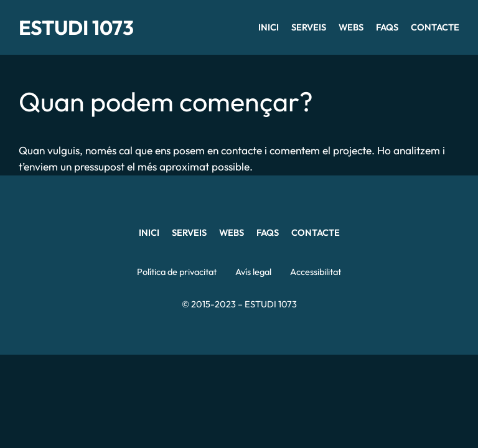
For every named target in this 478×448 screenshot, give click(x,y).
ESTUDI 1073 (76, 27)
